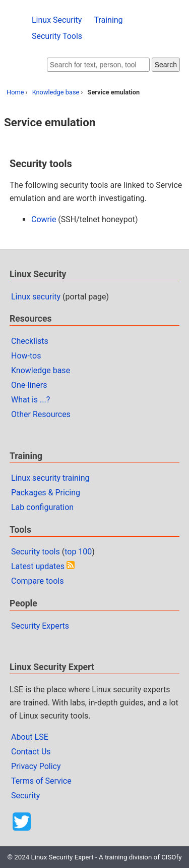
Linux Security (57, 20)
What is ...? (30, 400)
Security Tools (57, 36)
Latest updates (38, 566)
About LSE (30, 737)
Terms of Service (41, 781)
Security (25, 796)
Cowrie (44, 219)
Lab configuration (42, 507)
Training (108, 20)
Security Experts (40, 626)
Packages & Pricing (46, 493)
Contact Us (31, 752)
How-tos (26, 356)
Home (15, 92)
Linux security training (50, 478)
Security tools (36, 552)
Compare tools (37, 581)
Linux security (36, 297)
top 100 (78, 552)
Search (166, 65)
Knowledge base (56, 92)
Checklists (30, 341)
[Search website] (98, 65)
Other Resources (41, 414)
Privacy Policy (36, 766)
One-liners (29, 385)
